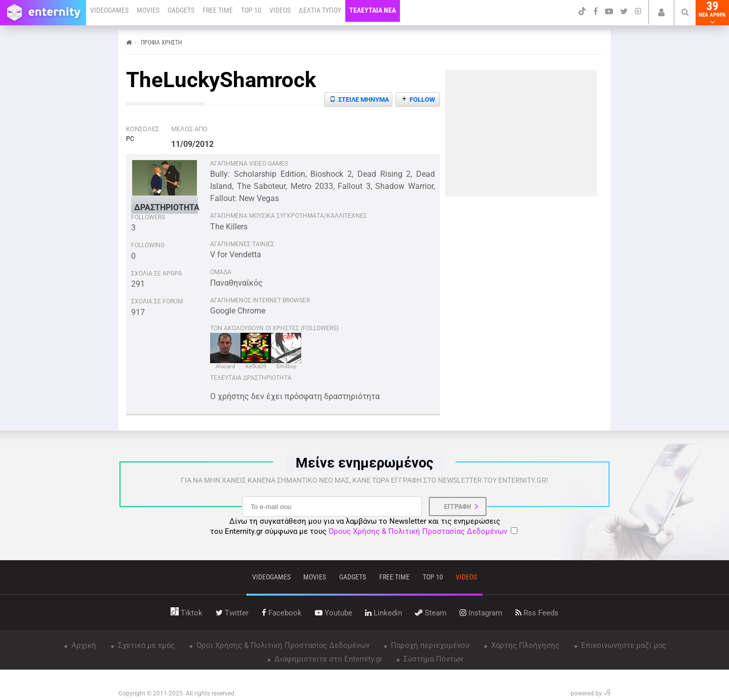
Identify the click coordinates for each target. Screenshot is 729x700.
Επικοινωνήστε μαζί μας (623, 645)
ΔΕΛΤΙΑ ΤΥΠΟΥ (320, 10)
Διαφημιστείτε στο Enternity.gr (327, 659)
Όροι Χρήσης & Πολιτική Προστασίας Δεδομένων (282, 645)
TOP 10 (251, 10)
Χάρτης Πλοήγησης (524, 645)
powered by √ (591, 693)
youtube (334, 613)
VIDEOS (280, 10)
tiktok (187, 613)
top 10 (433, 577)
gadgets (353, 577)
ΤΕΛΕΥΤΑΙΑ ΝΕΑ (373, 10)
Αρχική (83, 645)
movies (315, 577)
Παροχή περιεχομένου (429, 645)
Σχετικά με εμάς (145, 645)
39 (712, 13)
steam (431, 613)
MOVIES (148, 10)
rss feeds (537, 613)
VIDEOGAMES (109, 10)
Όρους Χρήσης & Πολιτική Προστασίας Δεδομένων (418, 531)
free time (394, 577)
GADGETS (181, 10)
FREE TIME (218, 10)
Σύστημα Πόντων (432, 659)
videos (466, 577)
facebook (282, 613)
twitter (232, 613)
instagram (481, 613)
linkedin (383, 613)
